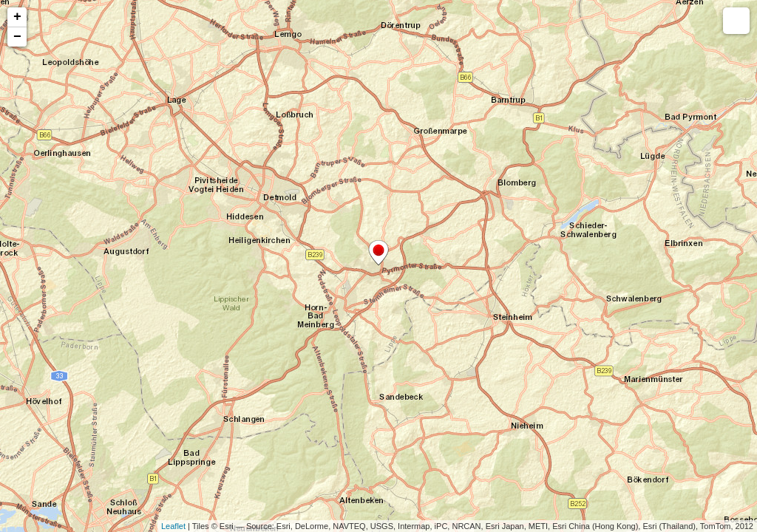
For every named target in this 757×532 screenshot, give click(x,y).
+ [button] (17, 17)
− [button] (17, 37)
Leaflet (173, 526)
